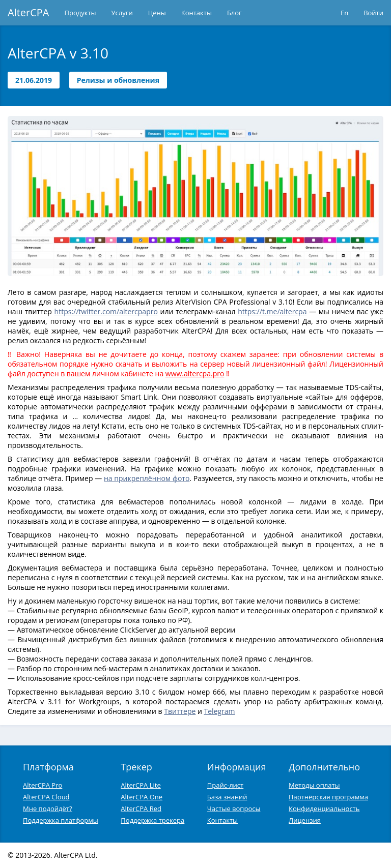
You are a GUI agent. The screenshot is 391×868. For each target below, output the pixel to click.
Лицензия (305, 820)
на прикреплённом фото (147, 478)
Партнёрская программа (328, 797)
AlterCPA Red (141, 809)
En (344, 13)
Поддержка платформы (61, 820)
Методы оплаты (314, 785)
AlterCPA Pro (43, 785)
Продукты (80, 13)
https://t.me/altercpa (272, 311)
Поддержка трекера (152, 820)
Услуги (122, 13)
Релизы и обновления (118, 80)
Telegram (220, 711)
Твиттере (180, 711)
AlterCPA (29, 12)
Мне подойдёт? (48, 809)
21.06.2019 (34, 80)
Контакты (197, 13)
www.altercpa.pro (195, 373)
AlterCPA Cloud (46, 797)
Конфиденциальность (324, 809)
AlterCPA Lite (141, 785)
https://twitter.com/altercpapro (106, 311)
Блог (234, 13)
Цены (157, 13)
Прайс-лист (225, 785)
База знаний (227, 797)
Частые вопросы (234, 809)
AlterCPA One (142, 797)
